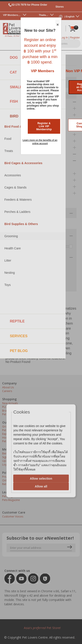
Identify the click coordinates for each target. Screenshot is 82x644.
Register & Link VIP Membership (44, 126)
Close (57, 22)
